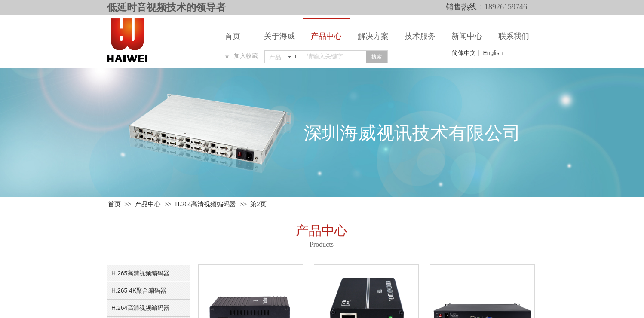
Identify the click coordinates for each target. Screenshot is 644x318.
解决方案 (373, 36)
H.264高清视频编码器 (205, 204)
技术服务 (420, 36)
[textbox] (335, 57)
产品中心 (326, 36)
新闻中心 (467, 36)
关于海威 (279, 36)
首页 (233, 36)
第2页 (258, 204)
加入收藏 (246, 56)
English (493, 53)
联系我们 (514, 36)
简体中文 (464, 53)
